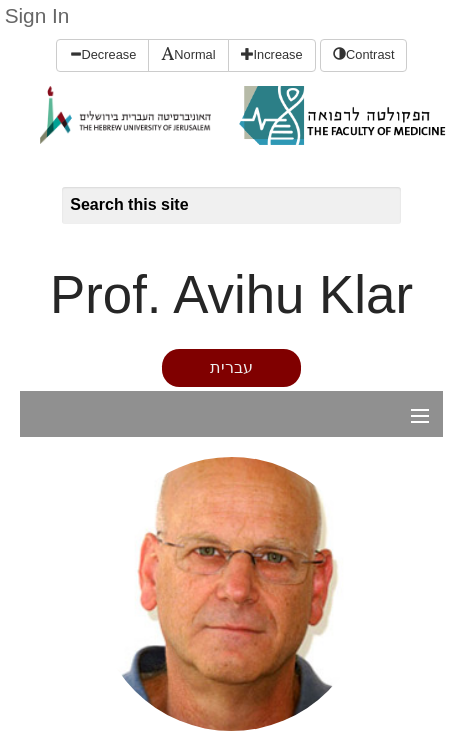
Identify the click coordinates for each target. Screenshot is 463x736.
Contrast (363, 54)
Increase (272, 54)
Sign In (37, 15)
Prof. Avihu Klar (231, 294)
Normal (188, 54)
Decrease (103, 54)
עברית (231, 367)
